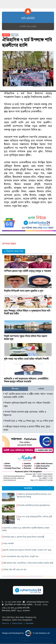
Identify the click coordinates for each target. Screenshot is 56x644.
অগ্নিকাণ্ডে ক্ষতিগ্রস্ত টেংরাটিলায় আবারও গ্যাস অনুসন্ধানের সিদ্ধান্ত (34, 496)
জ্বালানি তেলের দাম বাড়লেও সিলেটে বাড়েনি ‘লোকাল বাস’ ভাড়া (27, 550)
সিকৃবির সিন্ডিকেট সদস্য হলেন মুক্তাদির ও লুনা (24, 291)
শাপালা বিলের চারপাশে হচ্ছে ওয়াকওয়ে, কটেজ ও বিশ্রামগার (25, 413)
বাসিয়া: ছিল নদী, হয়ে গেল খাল (15, 570)
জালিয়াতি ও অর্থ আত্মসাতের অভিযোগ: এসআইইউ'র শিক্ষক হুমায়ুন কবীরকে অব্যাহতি (26, 380)
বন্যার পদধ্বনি (8, 544)
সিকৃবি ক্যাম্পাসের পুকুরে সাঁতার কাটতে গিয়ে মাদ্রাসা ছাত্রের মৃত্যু (26, 338)
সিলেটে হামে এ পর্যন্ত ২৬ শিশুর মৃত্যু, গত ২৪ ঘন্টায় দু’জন (28, 421)
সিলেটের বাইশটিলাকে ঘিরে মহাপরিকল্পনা (34, 505)
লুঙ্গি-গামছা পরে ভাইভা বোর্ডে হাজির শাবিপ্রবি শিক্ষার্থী (26, 359)
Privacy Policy (18, 623)
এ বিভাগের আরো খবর (14, 251)
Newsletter (30, 623)
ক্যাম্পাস (6, 35)
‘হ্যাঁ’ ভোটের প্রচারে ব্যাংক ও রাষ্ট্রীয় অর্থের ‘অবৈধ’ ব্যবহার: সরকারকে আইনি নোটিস (28, 396)
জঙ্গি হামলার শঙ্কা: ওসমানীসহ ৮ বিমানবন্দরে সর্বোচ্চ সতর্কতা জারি (28, 563)
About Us (6, 623)
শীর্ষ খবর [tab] (15, 389)
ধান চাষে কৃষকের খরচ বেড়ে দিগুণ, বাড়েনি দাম (21, 556)
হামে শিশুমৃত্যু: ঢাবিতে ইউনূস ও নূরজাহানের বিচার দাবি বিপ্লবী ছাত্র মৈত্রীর (27, 312)
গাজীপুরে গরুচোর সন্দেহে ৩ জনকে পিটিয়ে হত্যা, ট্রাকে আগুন (27, 428)
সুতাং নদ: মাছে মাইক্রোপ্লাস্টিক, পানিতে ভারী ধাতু (34, 518)
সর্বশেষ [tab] (41, 389)
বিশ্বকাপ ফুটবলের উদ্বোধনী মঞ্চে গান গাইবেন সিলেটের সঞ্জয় (27, 405)
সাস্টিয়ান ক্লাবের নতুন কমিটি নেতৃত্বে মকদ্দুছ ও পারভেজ (27, 271)
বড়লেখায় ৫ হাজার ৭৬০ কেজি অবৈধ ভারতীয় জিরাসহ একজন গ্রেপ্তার (26, 529)
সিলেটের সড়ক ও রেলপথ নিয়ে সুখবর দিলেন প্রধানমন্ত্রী (24, 537)
